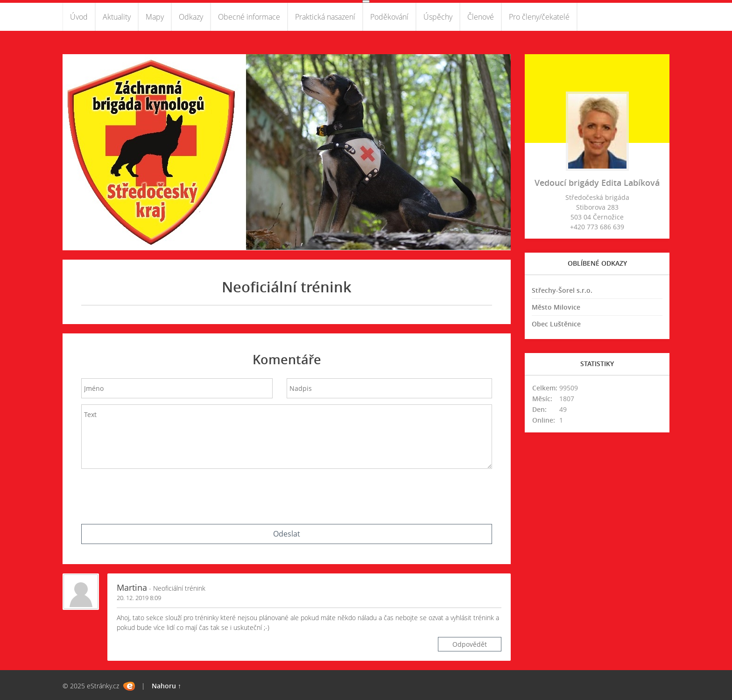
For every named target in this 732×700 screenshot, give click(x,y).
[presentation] (287, 494)
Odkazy (191, 17)
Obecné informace (249, 17)
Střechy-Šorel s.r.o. (562, 290)
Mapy (155, 17)
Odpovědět (470, 644)
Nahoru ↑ (166, 686)
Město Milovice (556, 307)
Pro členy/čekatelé (539, 17)
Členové (481, 17)
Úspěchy (438, 17)
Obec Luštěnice (556, 324)
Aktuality (117, 17)
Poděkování (389, 17)
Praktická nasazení (325, 17)
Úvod (79, 17)
